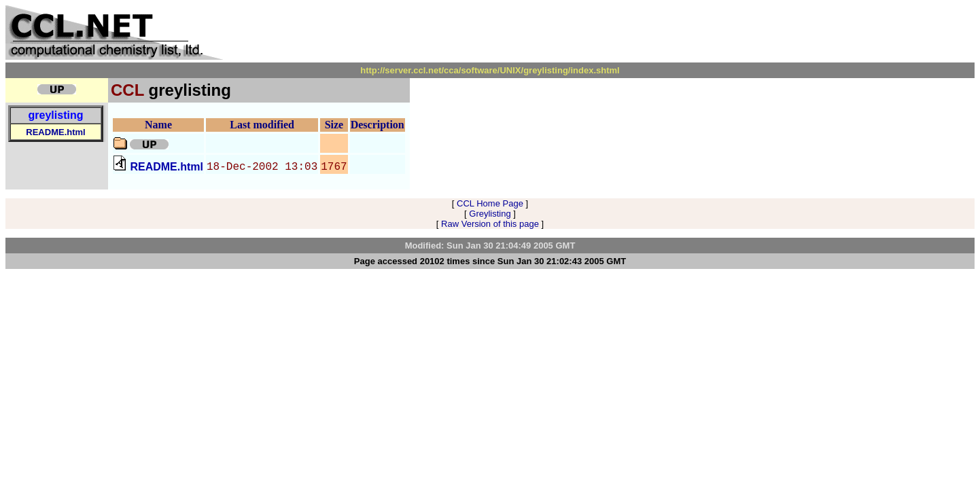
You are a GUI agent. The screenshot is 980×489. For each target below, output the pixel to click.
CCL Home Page (490, 203)
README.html (55, 132)
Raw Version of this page (490, 224)
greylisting (56, 115)
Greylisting (490, 214)
